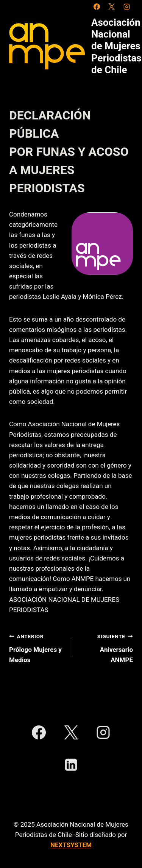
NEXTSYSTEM (71, 845)
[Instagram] (126, 6)
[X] (112, 6)
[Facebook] (97, 6)
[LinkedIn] (71, 765)
